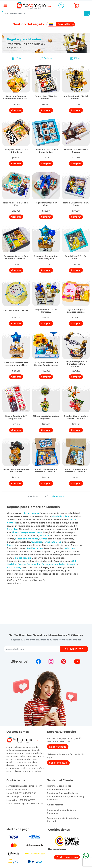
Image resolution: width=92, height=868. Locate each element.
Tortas (47, 542)
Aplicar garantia (55, 805)
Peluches (70, 548)
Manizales (60, 564)
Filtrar (75, 58)
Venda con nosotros (67, 857)
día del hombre (31, 513)
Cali (74, 561)
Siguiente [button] (59, 496)
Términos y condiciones (59, 786)
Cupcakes (37, 542)
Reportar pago (58, 747)
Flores (15, 532)
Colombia (12, 529)
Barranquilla (34, 564)
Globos (11, 545)
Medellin (12, 564)
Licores (43, 539)
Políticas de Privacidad (59, 789)
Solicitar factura (58, 763)
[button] (16, 95)
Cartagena (47, 564)
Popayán (71, 564)
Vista (17, 58)
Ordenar (46, 58)
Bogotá (22, 564)
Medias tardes (35, 548)
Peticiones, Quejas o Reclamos (63, 793)
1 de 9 (45, 496)
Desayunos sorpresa (31, 532)
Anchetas (45, 536)
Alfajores (56, 542)
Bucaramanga (15, 567)
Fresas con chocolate (27, 539)
